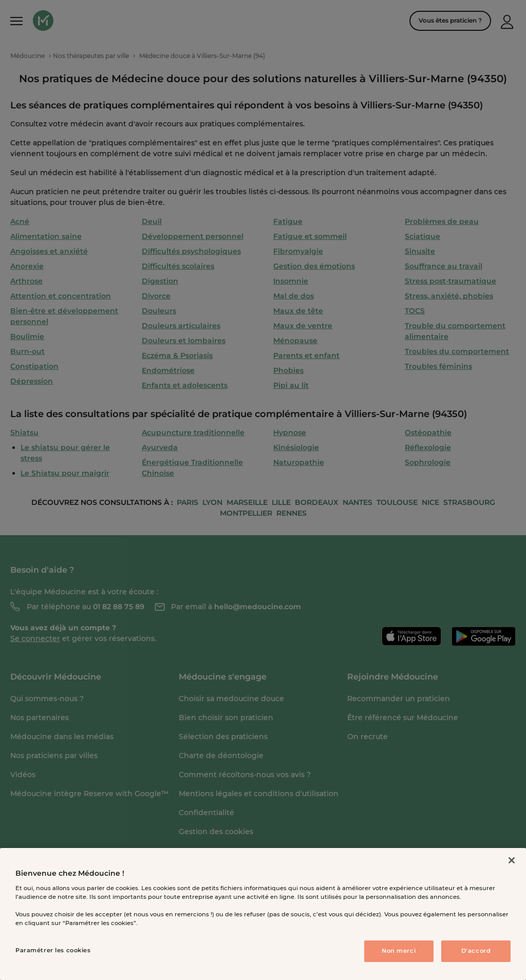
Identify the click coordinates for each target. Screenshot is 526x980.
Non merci (399, 951)
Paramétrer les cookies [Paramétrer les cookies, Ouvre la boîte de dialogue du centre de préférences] (53, 950)
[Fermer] (512, 860)
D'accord (476, 951)
